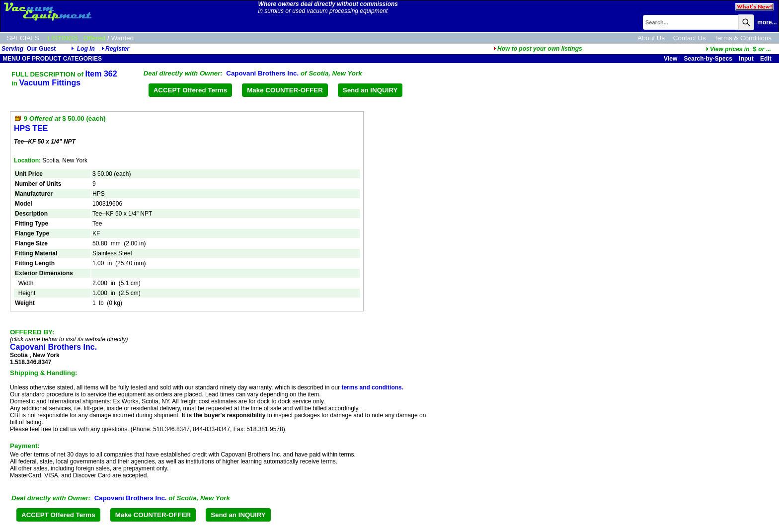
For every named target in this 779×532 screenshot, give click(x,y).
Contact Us (690, 38)
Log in (86, 49)
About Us (651, 38)
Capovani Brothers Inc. (262, 73)
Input (746, 59)
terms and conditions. (372, 387)
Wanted (122, 38)
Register (117, 49)
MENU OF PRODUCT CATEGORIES (51, 59)
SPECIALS (23, 38)
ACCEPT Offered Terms (191, 90)
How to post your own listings (538, 49)
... (739, 49)
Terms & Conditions (743, 38)
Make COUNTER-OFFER (285, 90)
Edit (767, 59)
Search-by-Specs (708, 59)
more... (767, 22)
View (670, 59)
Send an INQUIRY (370, 90)
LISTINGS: (64, 38)
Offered (94, 38)
